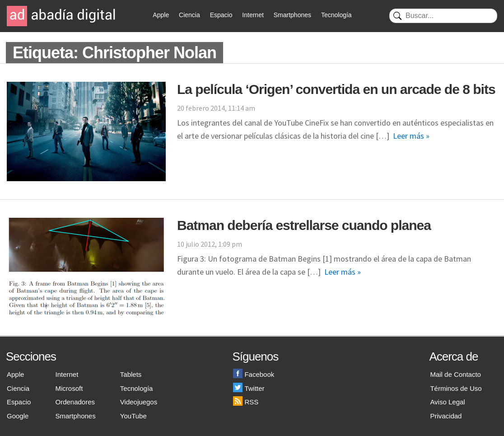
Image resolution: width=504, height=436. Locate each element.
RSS (246, 402)
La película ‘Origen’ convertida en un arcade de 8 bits (336, 89)
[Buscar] (443, 16)
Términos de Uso (456, 388)
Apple (161, 15)
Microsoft (69, 388)
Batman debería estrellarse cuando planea (304, 225)
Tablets (131, 374)
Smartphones (292, 15)
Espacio (221, 15)
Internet (253, 15)
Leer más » (411, 136)
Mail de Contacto (455, 374)
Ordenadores (75, 402)
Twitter (249, 388)
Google (18, 416)
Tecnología (336, 15)
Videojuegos (139, 402)
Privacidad (446, 416)
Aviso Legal (447, 402)
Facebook (254, 374)
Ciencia (189, 15)
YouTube (133, 416)
